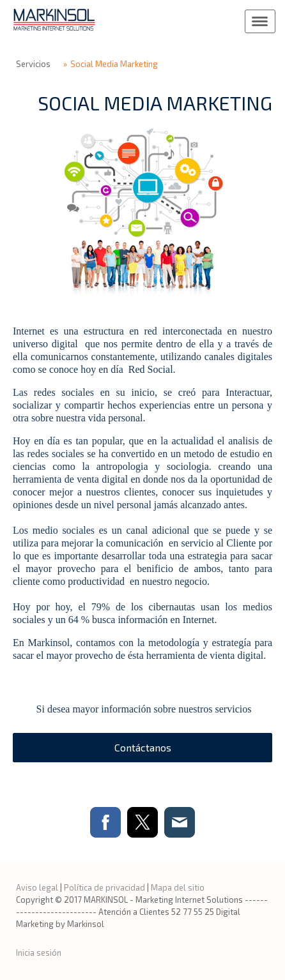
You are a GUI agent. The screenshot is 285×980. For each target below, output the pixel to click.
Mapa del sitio (178, 887)
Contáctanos (143, 747)
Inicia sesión (39, 953)
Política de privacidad (104, 887)
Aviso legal (37, 887)
